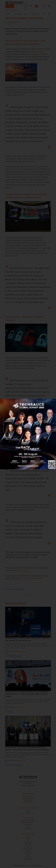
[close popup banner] (54, 401)
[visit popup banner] (28, 434)
